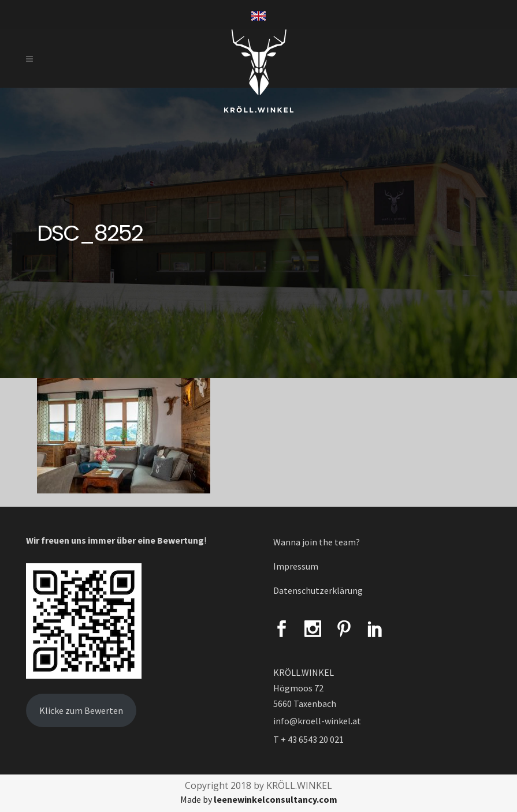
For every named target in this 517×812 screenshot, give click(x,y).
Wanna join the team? (317, 542)
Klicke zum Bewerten (81, 710)
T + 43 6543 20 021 (308, 739)
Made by (259, 799)
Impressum (296, 566)
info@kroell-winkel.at (317, 721)
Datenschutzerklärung (318, 590)
